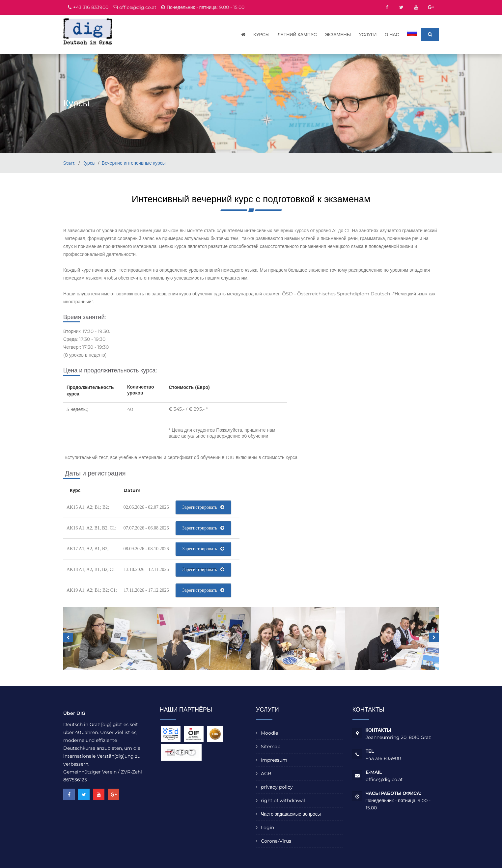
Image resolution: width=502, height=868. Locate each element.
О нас (392, 35)
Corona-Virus (276, 841)
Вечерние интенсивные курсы (134, 163)
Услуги (368, 35)
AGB (266, 774)
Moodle (269, 733)
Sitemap (271, 747)
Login (267, 828)
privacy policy (277, 787)
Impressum (274, 760)
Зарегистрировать (203, 508)
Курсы (262, 35)
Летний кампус (298, 35)
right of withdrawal (283, 801)
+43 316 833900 (91, 7)
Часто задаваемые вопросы (291, 814)
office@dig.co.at (138, 7)
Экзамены (338, 35)
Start (70, 163)
